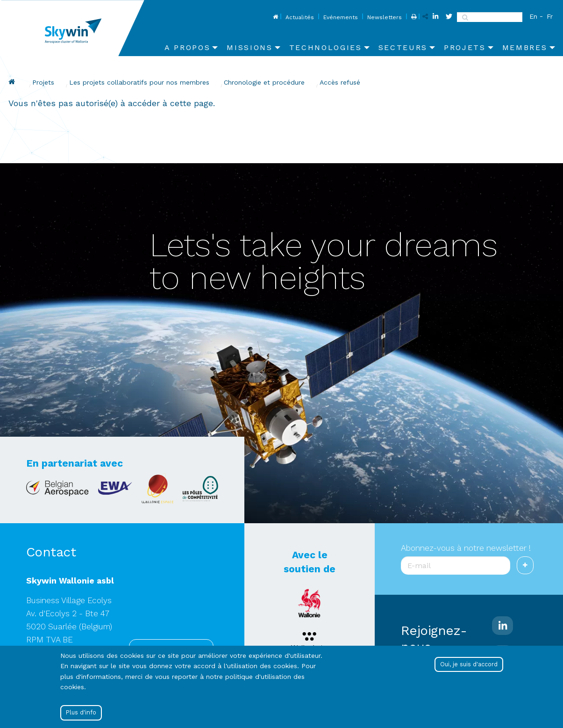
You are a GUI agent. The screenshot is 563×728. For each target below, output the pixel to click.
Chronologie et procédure (264, 82)
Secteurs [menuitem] (403, 47)
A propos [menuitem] (187, 47)
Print (413, 17)
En (533, 16)
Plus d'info (81, 712)
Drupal (13, 82)
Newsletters (385, 17)
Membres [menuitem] (525, 47)
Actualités (300, 17)
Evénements (341, 17)
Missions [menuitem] (249, 47)
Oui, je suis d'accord (469, 664)
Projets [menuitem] (465, 47)
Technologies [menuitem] (326, 47)
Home (274, 17)
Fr (550, 16)
